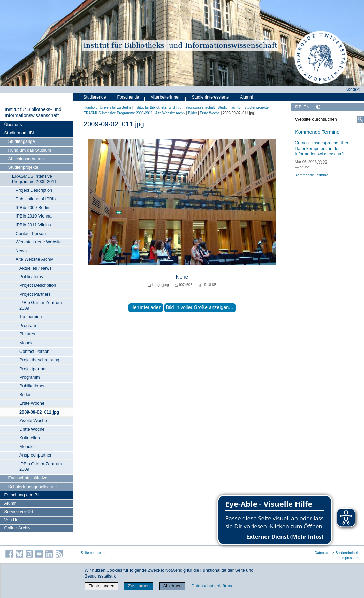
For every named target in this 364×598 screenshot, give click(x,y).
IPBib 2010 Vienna (34, 216)
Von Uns (12, 520)
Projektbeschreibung (39, 360)
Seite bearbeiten (94, 553)
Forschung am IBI (21, 495)
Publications (31, 277)
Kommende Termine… (313, 175)
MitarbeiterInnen (165, 97)
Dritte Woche (32, 429)
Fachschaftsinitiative (28, 478)
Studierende (94, 97)
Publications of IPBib (36, 199)
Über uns (13, 125)
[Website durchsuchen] (327, 119)
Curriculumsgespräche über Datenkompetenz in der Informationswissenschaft (322, 148)
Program (28, 325)
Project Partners (35, 294)
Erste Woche (32, 403)
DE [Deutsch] (298, 107)
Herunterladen (146, 307)
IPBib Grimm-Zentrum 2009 (41, 305)
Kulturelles (30, 438)
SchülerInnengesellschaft (33, 487)
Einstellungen (101, 586)
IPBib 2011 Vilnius (33, 225)
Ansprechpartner (36, 455)
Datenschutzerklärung (212, 586)
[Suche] (360, 119)
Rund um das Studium (30, 150)
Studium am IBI (19, 133)
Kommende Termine (317, 132)
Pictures (27, 334)
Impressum (350, 558)
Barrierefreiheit (347, 553)
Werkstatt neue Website (39, 242)
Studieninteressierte (210, 97)
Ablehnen (172, 586)
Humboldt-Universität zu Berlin (107, 108)
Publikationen (33, 386)
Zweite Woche (33, 421)
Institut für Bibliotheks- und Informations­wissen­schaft (33, 113)
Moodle (27, 343)
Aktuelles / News (36, 268)
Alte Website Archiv (34, 259)
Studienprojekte (23, 167)
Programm (30, 377)
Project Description (34, 190)
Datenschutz (324, 553)
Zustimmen (139, 586)
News (21, 251)
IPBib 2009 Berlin (33, 207)
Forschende (128, 97)
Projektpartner (33, 369)
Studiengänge (22, 141)
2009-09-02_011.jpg (39, 412)
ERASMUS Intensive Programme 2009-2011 (34, 179)
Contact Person (31, 233)
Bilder (25, 395)
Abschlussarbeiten (26, 159)
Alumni (11, 503)
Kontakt (352, 89)
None (182, 277)
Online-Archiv (17, 528)
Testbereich (31, 317)
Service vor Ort (19, 512)
